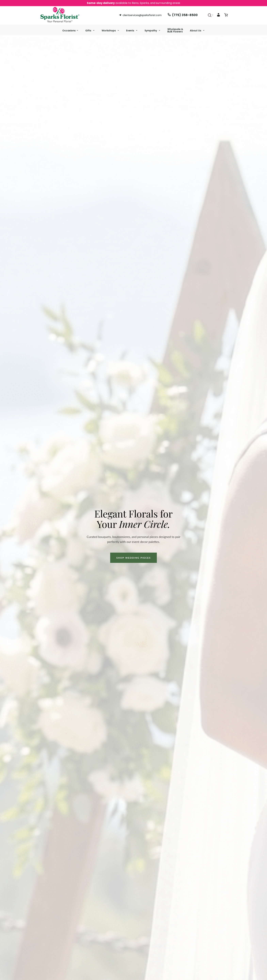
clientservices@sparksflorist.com (140, 15)
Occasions (69, 31)
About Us (196, 31)
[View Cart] (226, 16)
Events (131, 31)
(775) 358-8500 (183, 15)
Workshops (109, 31)
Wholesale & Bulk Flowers (175, 30)
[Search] (210, 15)
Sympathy (151, 31)
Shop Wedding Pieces (133, 558)
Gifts (89, 31)
